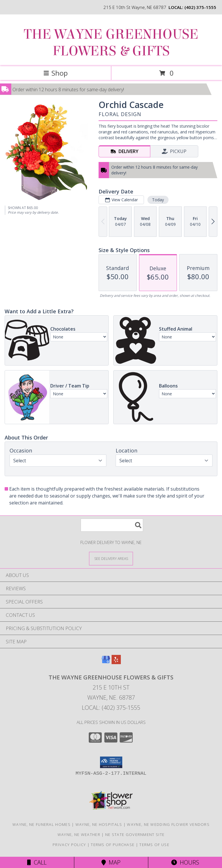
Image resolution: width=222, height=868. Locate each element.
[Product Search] (112, 525)
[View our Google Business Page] (106, 662)
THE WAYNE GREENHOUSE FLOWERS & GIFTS (111, 43)
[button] (111, 762)
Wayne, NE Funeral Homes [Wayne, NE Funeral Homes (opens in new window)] (41, 824)
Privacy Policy (69, 845)
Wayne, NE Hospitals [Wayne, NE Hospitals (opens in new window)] (99, 824)
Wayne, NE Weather (79, 835)
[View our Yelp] (116, 662)
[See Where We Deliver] (111, 558)
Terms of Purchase (113, 845)
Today (158, 200)
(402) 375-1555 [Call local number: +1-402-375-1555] (200, 7)
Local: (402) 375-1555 (111, 708)
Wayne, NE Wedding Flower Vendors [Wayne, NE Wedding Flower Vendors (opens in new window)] (168, 824)
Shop (55, 73)
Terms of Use (154, 845)
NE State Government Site (135, 835)
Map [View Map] (111, 862)
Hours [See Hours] (185, 862)
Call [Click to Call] (37, 862)
